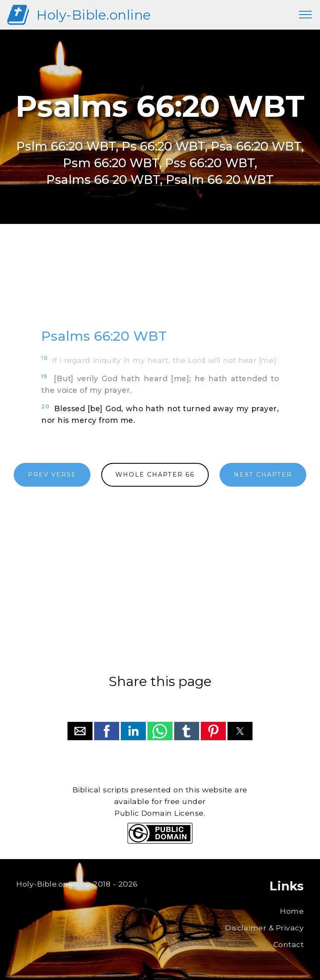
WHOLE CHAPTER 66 (155, 475)
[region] (160, 284)
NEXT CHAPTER (263, 475)
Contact (289, 944)
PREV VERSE (52, 475)
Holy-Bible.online (94, 15)
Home (292, 911)
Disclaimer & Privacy (264, 928)
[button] (80, 731)
